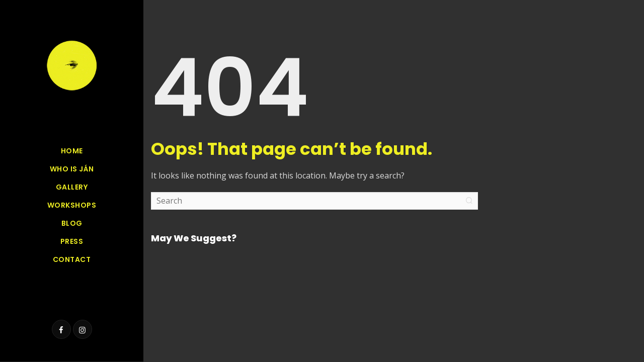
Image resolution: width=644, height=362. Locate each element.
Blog (72, 223)
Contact (72, 259)
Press (72, 241)
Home (72, 151)
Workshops (72, 205)
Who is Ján (72, 169)
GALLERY (72, 187)
